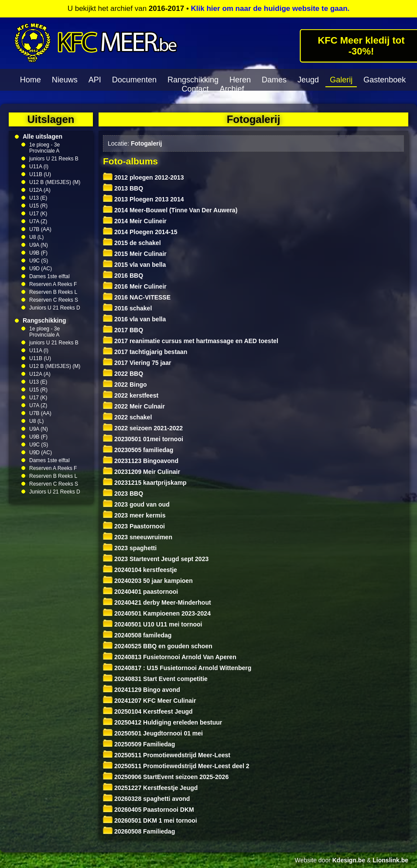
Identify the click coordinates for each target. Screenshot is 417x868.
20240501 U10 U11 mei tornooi (152, 624)
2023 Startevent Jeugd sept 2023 (156, 559)
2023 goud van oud (136, 504)
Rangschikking (193, 80)
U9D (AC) (41, 269)
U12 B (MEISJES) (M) (55, 182)
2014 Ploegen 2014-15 (140, 232)
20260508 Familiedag (139, 831)
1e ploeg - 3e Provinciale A (44, 148)
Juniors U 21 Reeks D (55, 308)
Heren (240, 80)
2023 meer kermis (134, 515)
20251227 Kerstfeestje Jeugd (150, 788)
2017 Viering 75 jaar (137, 363)
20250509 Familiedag (139, 744)
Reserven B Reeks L (53, 292)
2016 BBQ (123, 276)
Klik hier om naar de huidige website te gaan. (270, 9)
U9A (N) (39, 245)
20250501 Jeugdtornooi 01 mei (153, 733)
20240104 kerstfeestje (140, 570)
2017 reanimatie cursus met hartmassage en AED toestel (191, 341)
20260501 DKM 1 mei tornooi (150, 820)
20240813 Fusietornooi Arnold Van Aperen (170, 657)
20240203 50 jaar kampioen (148, 581)
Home (31, 80)
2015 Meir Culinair (135, 254)
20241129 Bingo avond (142, 690)
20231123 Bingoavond (141, 461)
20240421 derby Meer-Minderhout (157, 602)
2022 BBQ (123, 374)
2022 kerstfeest (131, 395)
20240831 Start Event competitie (155, 679)
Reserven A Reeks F (53, 284)
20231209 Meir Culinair (142, 472)
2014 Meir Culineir (135, 221)
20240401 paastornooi (140, 592)
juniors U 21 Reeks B (54, 159)
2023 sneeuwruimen (138, 537)
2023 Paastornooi (134, 526)
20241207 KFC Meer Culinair (149, 701)
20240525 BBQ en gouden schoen (158, 646)
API (95, 80)
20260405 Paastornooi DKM (149, 810)
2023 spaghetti (130, 548)
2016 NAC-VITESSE (137, 297)
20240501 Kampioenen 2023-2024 (157, 613)
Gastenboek (385, 80)
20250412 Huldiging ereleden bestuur (162, 722)
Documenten (134, 80)
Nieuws (65, 80)
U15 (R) (38, 206)
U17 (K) (38, 214)
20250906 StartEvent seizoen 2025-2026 (166, 777)
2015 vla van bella (134, 265)
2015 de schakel (132, 243)
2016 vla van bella (134, 319)
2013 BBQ (123, 188)
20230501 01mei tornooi (143, 439)
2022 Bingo (125, 385)
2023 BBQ (123, 494)
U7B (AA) (40, 229)
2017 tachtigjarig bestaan (145, 352)
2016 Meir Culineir (135, 286)
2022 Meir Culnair (134, 406)
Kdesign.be (349, 860)
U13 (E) (38, 198)
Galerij (341, 80)
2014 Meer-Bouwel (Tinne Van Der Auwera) (170, 210)
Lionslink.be (390, 860)
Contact (195, 89)
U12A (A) (40, 190)
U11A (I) (39, 167)
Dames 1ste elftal (50, 276)
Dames (274, 80)
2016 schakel (127, 308)
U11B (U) (40, 174)
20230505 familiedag (138, 450)
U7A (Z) (38, 221)
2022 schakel (127, 417)
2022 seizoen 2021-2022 (143, 428)
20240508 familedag (137, 635)
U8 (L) (36, 237)
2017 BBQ (123, 330)
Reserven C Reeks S (54, 300)
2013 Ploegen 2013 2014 (143, 199)
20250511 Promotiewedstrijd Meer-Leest (167, 755)
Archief (232, 89)
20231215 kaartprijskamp (145, 483)
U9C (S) (39, 261)
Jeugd (308, 80)
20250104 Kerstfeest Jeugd (148, 711)
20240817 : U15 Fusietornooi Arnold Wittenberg (177, 668)
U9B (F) (38, 253)
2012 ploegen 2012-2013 (143, 177)
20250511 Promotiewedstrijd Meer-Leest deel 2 (176, 766)
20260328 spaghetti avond (146, 799)
